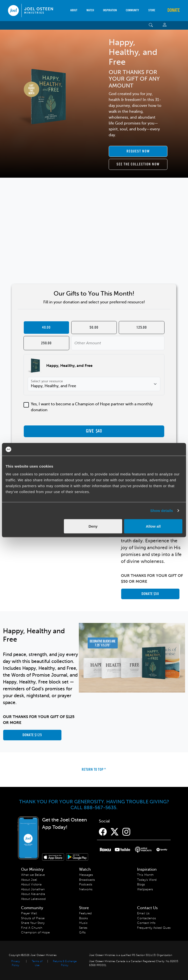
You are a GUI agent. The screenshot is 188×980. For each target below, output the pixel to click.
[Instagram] (126, 832)
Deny (93, 526)
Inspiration (110, 10)
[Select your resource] (94, 384)
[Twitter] (115, 832)
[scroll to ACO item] (138, 151)
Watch (90, 10)
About (74, 10)
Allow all (153, 526)
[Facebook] (103, 832)
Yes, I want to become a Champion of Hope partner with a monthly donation (92, 407)
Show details (162, 511)
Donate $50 (150, 594)
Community (132, 10)
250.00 (46, 343)
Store (152, 10)
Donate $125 (32, 735)
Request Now (138, 151)
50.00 (94, 328)
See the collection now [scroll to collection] (138, 164)
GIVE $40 (94, 431)
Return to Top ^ (94, 770)
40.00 (46, 328)
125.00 (142, 328)
